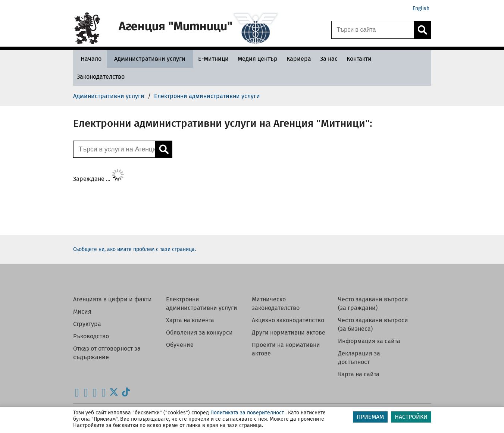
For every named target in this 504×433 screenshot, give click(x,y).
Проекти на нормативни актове (286, 349)
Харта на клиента (190, 320)
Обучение (180, 345)
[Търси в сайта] (373, 30)
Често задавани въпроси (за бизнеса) (373, 324)
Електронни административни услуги (202, 304)
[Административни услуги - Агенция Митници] (150, 59)
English (421, 8)
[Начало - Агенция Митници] (89, 59)
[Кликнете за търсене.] (422, 30)
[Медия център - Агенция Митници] (258, 59)
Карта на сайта (359, 374)
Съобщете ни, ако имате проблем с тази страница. (134, 249)
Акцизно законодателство (288, 320)
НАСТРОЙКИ (411, 417)
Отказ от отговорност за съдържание (107, 353)
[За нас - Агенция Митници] (329, 59)
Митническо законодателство (276, 304)
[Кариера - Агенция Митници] (299, 59)
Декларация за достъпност (359, 358)
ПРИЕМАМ (370, 417)
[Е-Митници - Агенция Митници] (213, 59)
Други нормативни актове (289, 332)
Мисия (82, 312)
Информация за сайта (369, 341)
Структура (87, 324)
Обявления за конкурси (199, 332)
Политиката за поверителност (247, 413)
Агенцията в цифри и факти (112, 299)
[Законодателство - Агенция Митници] (101, 77)
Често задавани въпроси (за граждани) (373, 304)
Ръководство (91, 336)
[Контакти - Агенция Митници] (359, 59)
